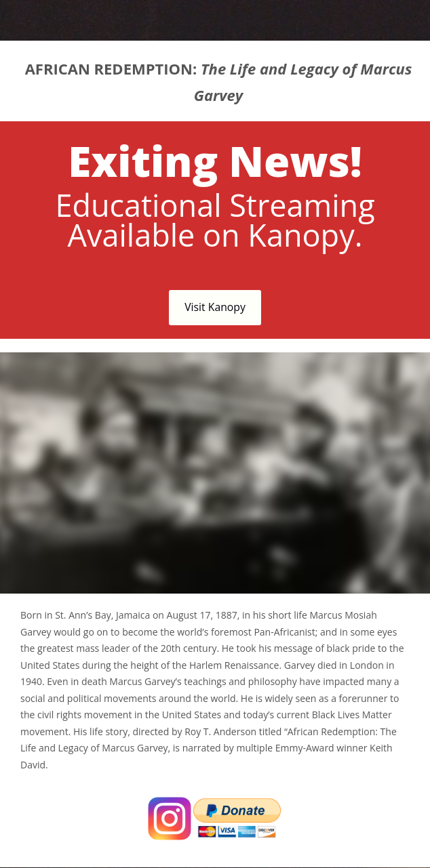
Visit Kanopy (215, 307)
